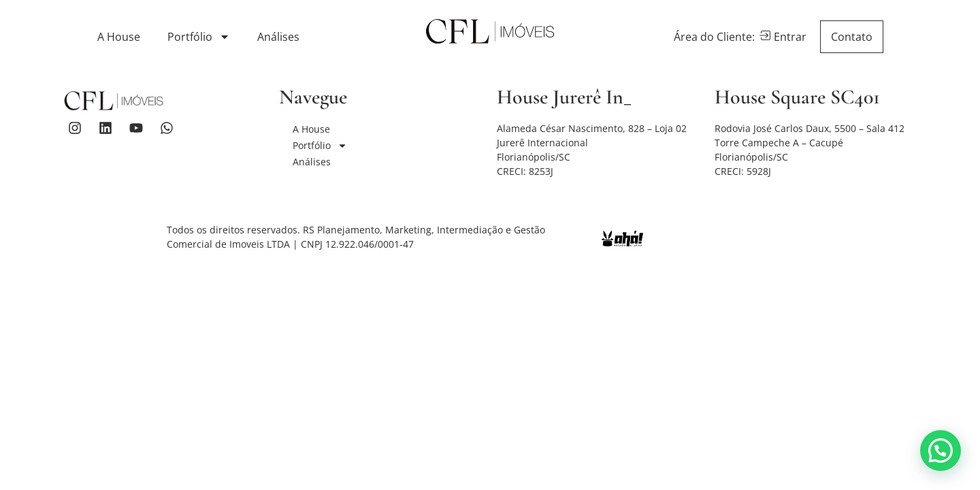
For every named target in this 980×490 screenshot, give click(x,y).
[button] (941, 451)
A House (119, 37)
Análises (278, 37)
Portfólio (199, 37)
